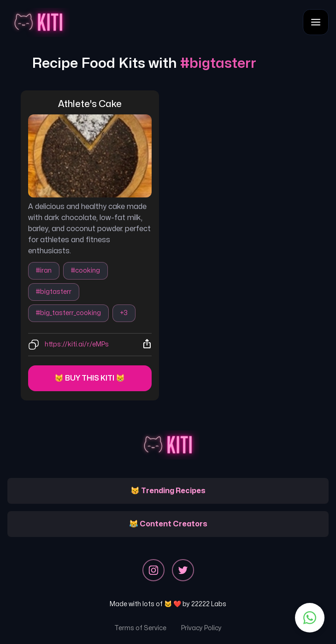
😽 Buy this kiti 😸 (90, 378)
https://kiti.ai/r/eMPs (77, 344)
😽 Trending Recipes (168, 491)
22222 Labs (209, 604)
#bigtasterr (54, 292)
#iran (44, 271)
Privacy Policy (201, 628)
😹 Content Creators (168, 524)
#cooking (85, 271)
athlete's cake (90, 104)
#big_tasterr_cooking (68, 313)
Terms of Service (140, 628)
